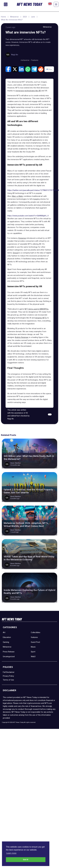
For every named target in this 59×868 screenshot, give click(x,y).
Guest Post (35, 642)
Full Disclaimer (9, 672)
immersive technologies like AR (28, 91)
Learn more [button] (11, 853)
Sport (33, 652)
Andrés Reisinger (22, 337)
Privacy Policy (8, 676)
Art (4, 632)
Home (3, 17)
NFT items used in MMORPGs (36, 309)
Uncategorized (9, 657)
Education (7, 637)
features (34, 637)
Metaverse (14, 17)
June (33, 17)
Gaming (6, 642)
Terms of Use (8, 680)
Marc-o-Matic (18, 196)
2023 (25, 17)
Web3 (33, 657)
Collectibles (36, 632)
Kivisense (22, 238)
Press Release (9, 652)
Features (35, 60)
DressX (16, 253)
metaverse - (26, 60)
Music (33, 647)
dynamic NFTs (41, 318)
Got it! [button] (26, 860)
